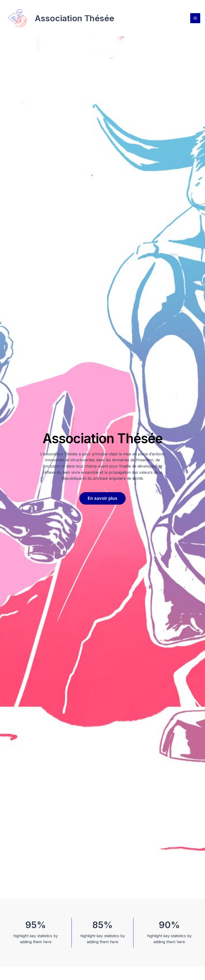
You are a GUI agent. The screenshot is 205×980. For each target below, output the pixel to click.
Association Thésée (74, 18)
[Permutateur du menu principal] (195, 18)
